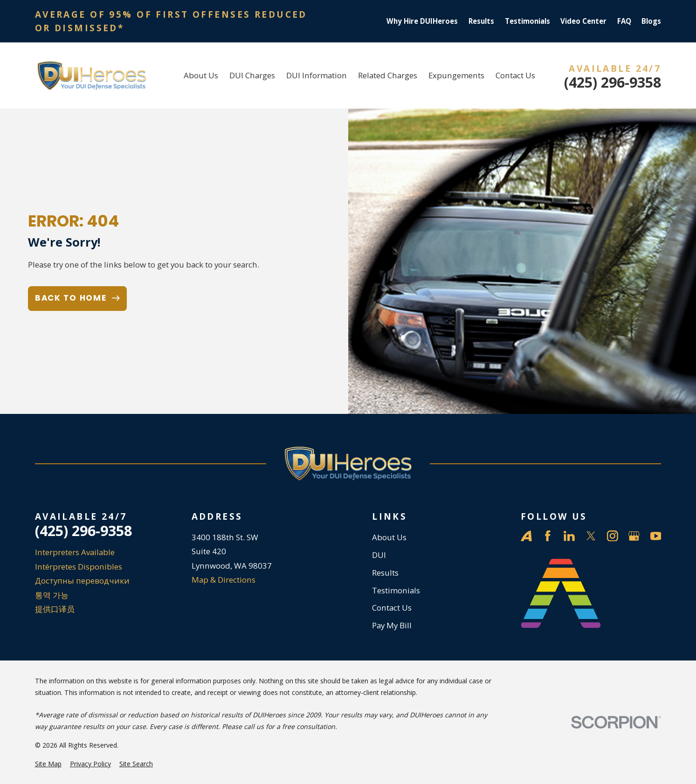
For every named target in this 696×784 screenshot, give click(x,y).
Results (481, 21)
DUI (379, 555)
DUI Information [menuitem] (317, 75)
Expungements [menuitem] (456, 75)
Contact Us (392, 608)
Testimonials (527, 21)
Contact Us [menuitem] (515, 75)
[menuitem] (48, 764)
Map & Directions (224, 580)
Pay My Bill (392, 625)
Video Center (583, 21)
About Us (389, 537)
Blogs (651, 21)
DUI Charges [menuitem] (252, 75)
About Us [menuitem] (201, 75)
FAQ (624, 21)
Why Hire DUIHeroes (422, 21)
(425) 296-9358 (613, 82)
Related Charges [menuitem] (388, 75)
